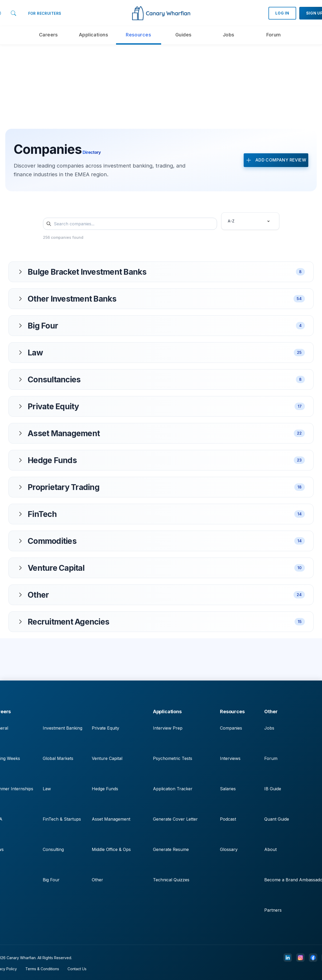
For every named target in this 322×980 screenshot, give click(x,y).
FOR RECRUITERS (45, 13)
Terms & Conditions (42, 969)
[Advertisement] (161, 82)
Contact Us (77, 969)
